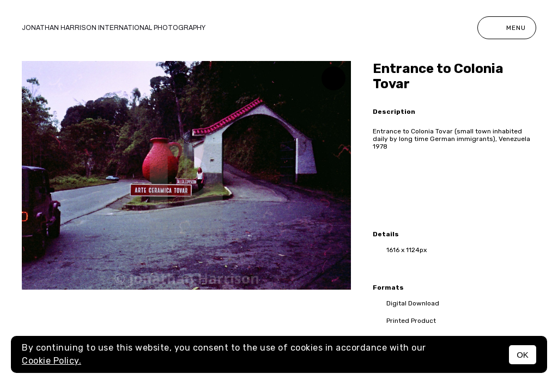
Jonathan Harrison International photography (114, 28)
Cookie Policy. (51, 361)
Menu (507, 28)
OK (523, 355)
